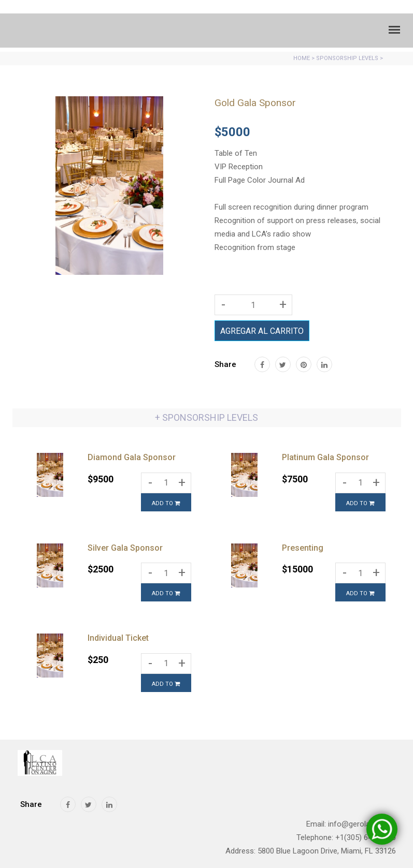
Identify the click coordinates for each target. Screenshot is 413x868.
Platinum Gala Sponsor (325, 457)
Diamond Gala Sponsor (132, 457)
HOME (302, 58)
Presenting (303, 548)
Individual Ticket (118, 638)
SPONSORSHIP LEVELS (347, 58)
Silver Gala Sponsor (125, 548)
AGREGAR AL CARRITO (262, 331)
